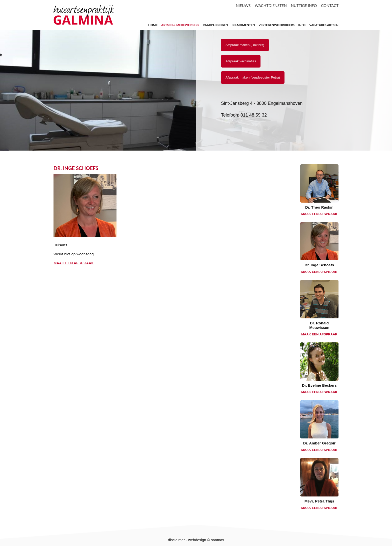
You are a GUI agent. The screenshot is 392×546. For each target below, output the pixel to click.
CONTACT (330, 6)
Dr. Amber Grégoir (319, 443)
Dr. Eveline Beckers (319, 385)
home (153, 25)
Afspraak (241, 61)
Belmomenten (243, 25)
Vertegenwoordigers (276, 25)
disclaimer (176, 540)
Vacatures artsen (324, 25)
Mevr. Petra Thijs (319, 501)
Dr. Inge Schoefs (319, 265)
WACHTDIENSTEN (271, 6)
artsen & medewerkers (180, 25)
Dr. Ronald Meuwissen (319, 325)
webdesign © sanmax (206, 540)
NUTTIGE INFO (304, 6)
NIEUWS (243, 6)
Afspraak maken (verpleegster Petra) (253, 77)
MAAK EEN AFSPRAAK (74, 263)
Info (302, 25)
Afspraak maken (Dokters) (245, 45)
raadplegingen (215, 25)
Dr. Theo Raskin (319, 207)
